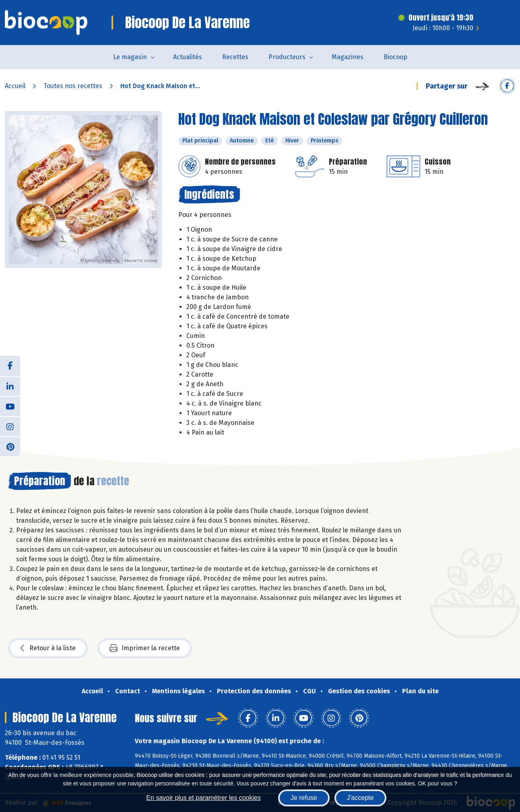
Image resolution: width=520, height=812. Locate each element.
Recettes (235, 57)
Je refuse (304, 798)
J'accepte (360, 798)
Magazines (348, 57)
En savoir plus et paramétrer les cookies (203, 798)
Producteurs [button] (287, 57)
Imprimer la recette (145, 648)
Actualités (188, 57)
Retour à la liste (48, 648)
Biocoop (395, 57)
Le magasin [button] (130, 57)
